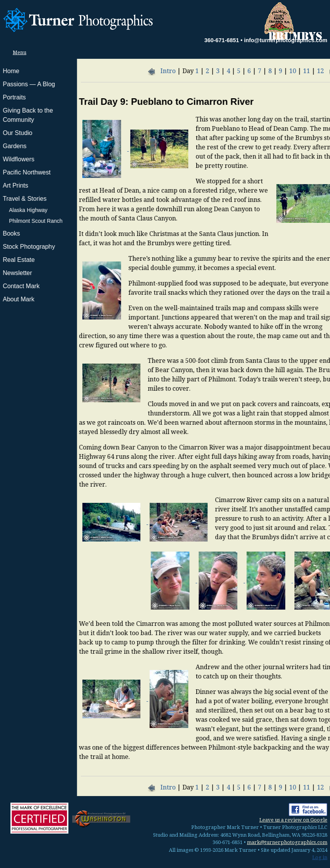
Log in (320, 857)
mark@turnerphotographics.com (287, 842)
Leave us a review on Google (293, 820)
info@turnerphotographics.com (286, 40)
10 (216, 71)
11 (230, 71)
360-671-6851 (222, 40)
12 (243, 71)
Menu (17, 52)
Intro (91, 71)
